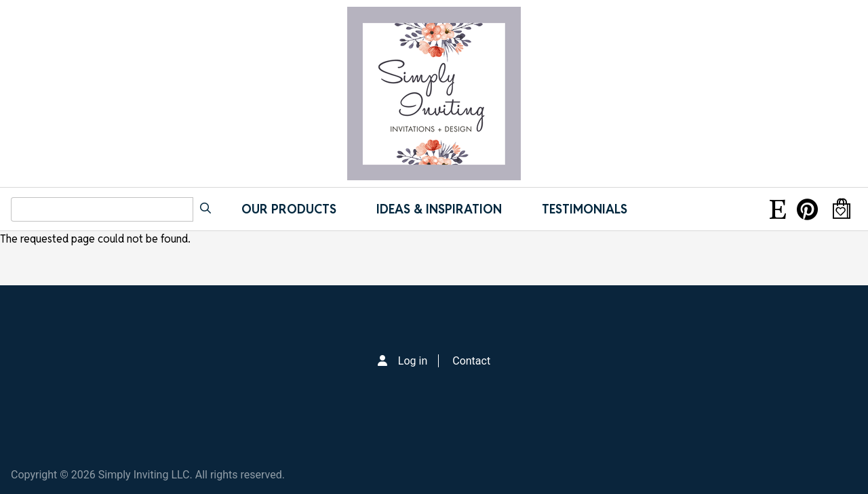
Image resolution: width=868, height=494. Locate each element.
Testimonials (585, 209)
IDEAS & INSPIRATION (439, 209)
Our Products (289, 209)
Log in (413, 361)
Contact (471, 361)
